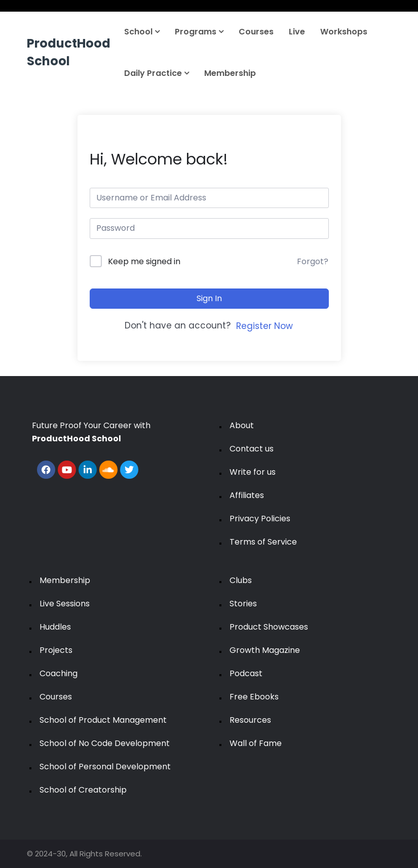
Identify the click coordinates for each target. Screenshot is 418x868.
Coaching (59, 673)
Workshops (344, 32)
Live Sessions (65, 604)
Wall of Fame (256, 743)
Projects (56, 650)
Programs (199, 32)
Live (297, 32)
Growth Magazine (265, 650)
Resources (250, 720)
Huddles (55, 627)
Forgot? (313, 261)
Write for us (253, 472)
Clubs (241, 580)
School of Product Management (103, 720)
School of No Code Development (105, 743)
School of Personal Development (105, 767)
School (142, 32)
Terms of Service (263, 542)
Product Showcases (269, 627)
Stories (243, 604)
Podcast (246, 673)
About (242, 425)
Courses (256, 32)
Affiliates (247, 495)
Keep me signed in (144, 261)
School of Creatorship (83, 790)
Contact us (252, 449)
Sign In (209, 298)
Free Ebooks (254, 697)
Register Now (264, 326)
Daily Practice (157, 73)
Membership (230, 73)
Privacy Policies (260, 519)
